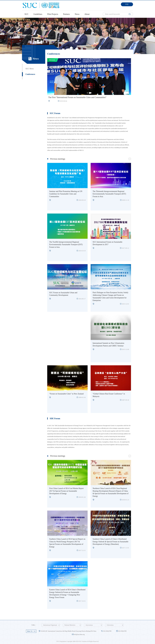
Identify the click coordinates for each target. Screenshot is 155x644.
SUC (26, 14)
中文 (127, 4)
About (87, 14)
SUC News (30, 69)
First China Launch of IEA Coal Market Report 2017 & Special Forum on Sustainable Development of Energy (66, 491)
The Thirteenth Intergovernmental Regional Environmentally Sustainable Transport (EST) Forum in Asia (109, 194)
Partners (67, 14)
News (77, 14)
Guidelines (38, 14)
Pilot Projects (53, 14)
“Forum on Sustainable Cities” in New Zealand (66, 394)
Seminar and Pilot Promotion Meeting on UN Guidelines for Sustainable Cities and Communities (66, 194)
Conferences (30, 74)
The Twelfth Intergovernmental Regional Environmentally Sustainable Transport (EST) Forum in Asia (66, 245)
